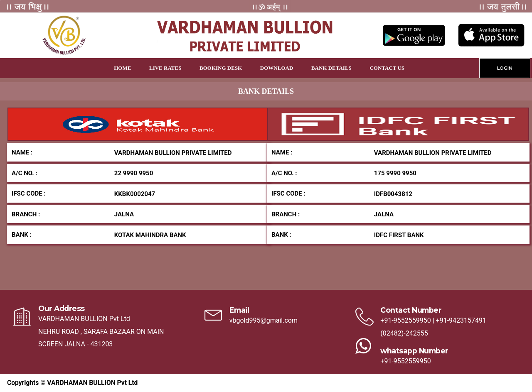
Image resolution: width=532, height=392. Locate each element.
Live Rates (165, 68)
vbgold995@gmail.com (264, 320)
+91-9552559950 (405, 320)
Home (122, 68)
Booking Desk (221, 68)
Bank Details (331, 68)
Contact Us (387, 68)
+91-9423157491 (461, 320)
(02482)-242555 (404, 333)
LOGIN (505, 68)
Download (277, 68)
